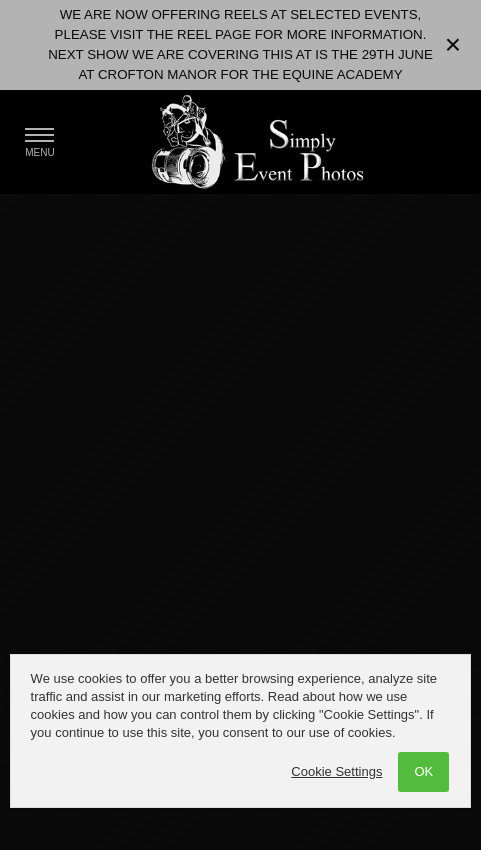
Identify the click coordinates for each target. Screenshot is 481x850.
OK (423, 771)
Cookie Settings (336, 771)
